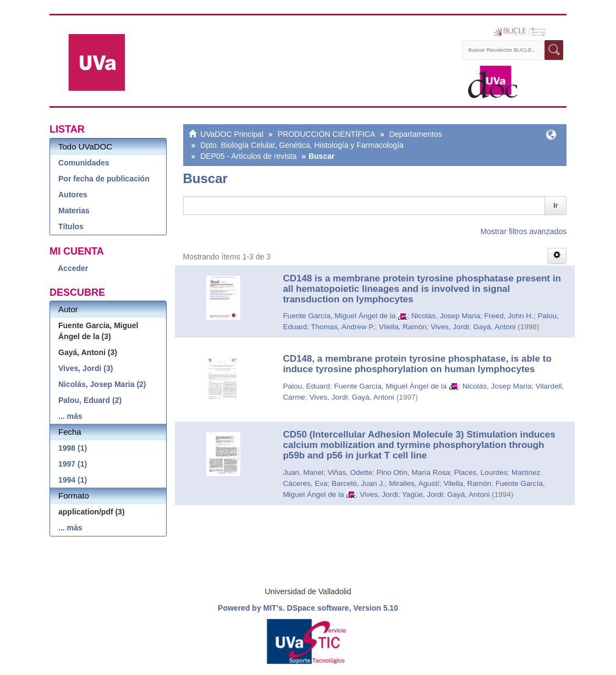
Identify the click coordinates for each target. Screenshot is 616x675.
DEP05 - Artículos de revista (248, 156)
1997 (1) (73, 464)
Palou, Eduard (306, 386)
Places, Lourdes (481, 472)
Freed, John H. (509, 316)
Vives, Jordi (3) (86, 368)
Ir (555, 205)
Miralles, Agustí (414, 483)
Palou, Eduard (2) (90, 400)
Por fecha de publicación (104, 179)
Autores (73, 195)
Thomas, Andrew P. (343, 327)
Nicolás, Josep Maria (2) (102, 384)
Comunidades (84, 163)
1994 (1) (73, 480)
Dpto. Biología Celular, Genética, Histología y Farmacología (302, 145)
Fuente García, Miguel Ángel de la (339, 316)
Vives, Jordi (450, 327)
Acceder (73, 268)
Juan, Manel (303, 472)
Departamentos (416, 134)
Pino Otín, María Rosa (414, 472)
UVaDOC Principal (232, 134)
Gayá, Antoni (494, 327)
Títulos (71, 226)
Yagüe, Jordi (423, 494)
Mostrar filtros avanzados (524, 231)
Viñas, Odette (350, 472)
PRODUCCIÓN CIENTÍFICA (326, 134)
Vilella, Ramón (403, 327)
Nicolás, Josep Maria (446, 316)
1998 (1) (73, 448)
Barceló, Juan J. (358, 483)
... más (70, 416)
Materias (74, 211)
